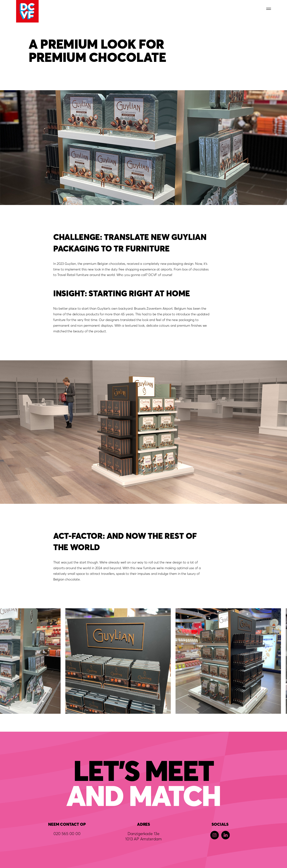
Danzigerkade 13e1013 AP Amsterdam (143, 836)
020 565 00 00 (67, 834)
